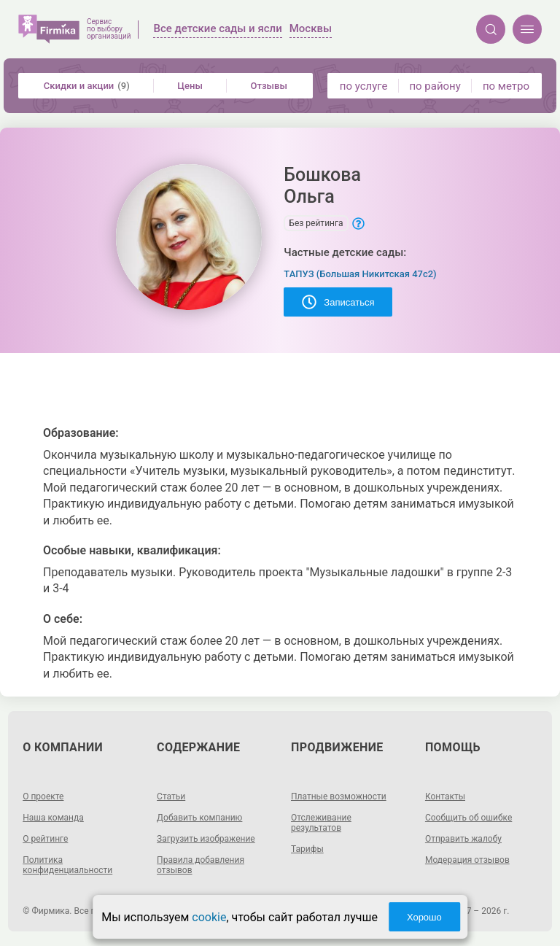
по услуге (364, 86)
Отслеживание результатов (321, 823)
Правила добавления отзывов (201, 865)
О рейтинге (45, 839)
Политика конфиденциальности (67, 865)
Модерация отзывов (467, 860)
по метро (506, 86)
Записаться (338, 302)
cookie (209, 917)
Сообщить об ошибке (468, 818)
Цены (190, 86)
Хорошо (424, 917)
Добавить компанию (199, 818)
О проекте (43, 796)
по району (435, 86)
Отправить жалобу (463, 839)
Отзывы (269, 86)
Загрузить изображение (206, 839)
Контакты (445, 796)
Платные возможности (339, 796)
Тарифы (307, 849)
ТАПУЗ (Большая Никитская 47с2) (360, 274)
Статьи (171, 796)
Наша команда (53, 818)
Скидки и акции (87, 86)
